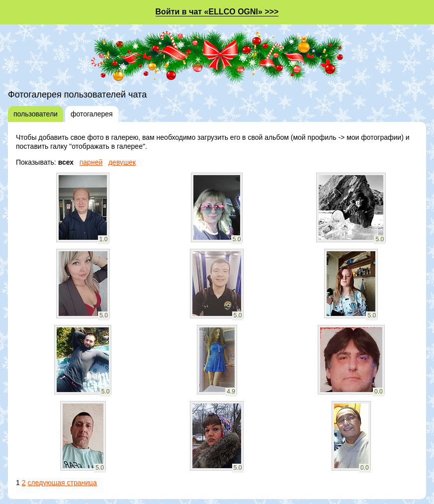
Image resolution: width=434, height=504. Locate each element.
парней (91, 162)
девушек (122, 162)
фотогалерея (92, 114)
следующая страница (62, 483)
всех (66, 162)
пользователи (36, 114)
